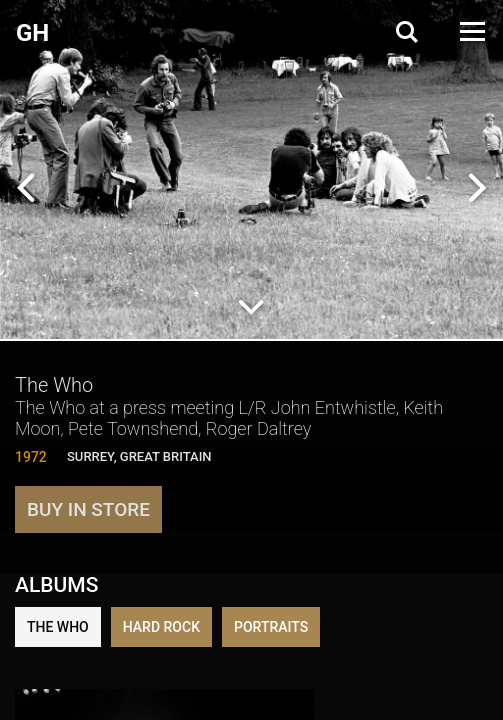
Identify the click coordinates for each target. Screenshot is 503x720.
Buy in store (88, 509)
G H (31, 33)
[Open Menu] (471, 31)
